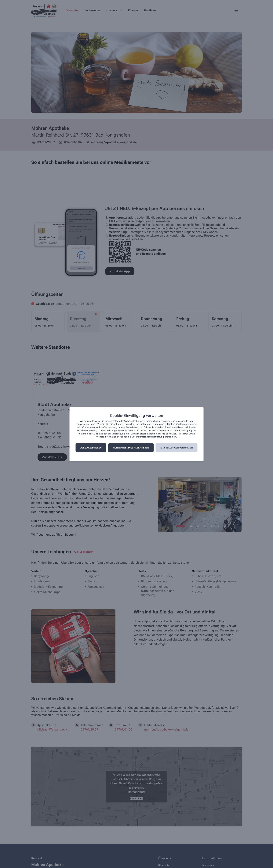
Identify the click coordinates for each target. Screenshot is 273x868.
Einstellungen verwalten (177, 448)
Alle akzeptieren (91, 448)
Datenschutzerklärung (152, 437)
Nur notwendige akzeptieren (131, 448)
